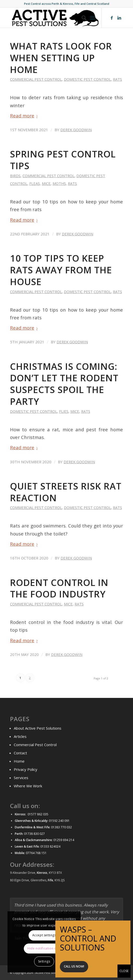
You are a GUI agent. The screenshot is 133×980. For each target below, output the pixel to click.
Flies (64, 411)
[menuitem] (82, 18)
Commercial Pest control (36, 79)
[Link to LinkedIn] (119, 18)
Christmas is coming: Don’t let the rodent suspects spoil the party (64, 384)
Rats (117, 79)
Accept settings (44, 935)
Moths (59, 183)
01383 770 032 (61, 827)
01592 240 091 (59, 821)
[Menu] (93, 18)
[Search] (82, 18)
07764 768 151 (36, 853)
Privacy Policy (26, 769)
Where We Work (28, 786)
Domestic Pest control (87, 79)
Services (21, 778)
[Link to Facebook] (112, 18)
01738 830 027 (34, 834)
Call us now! (74, 966)
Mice (46, 183)
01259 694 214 (64, 840)
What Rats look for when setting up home (61, 58)
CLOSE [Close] (124, 971)
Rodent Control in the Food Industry (59, 588)
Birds (15, 176)
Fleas (35, 183)
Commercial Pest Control (35, 745)
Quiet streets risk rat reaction (66, 492)
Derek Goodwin (76, 130)
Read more (25, 116)
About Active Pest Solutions (38, 728)
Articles (20, 736)
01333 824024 (50, 846)
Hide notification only (44, 948)
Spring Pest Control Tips (63, 160)
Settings (44, 961)
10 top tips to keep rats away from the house (61, 270)
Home (19, 761)
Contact (20, 753)
